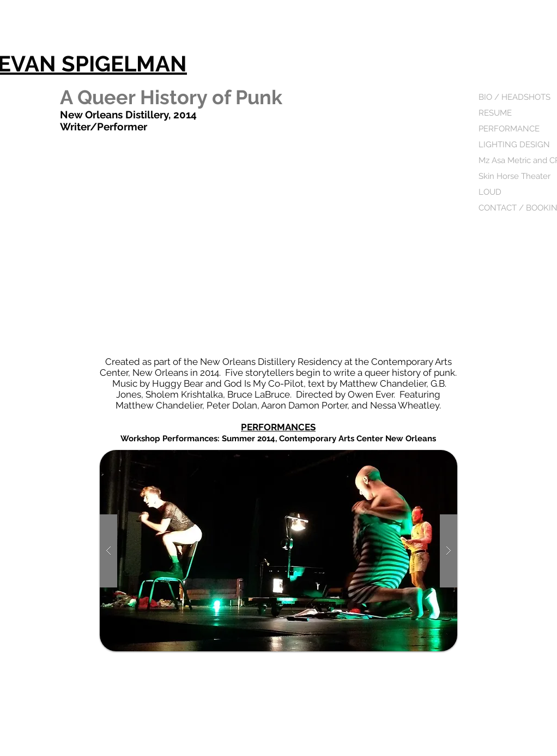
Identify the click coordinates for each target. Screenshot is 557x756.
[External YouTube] (278, 245)
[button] (278, 551)
